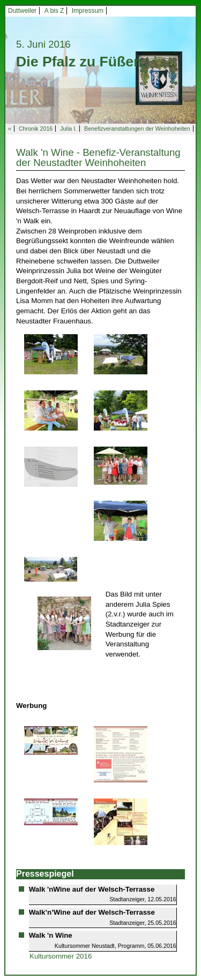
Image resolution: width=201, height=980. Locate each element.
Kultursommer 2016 (61, 956)
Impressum (88, 11)
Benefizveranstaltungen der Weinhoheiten (137, 129)
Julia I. (68, 129)
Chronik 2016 (36, 129)
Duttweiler (22, 11)
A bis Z (54, 11)
